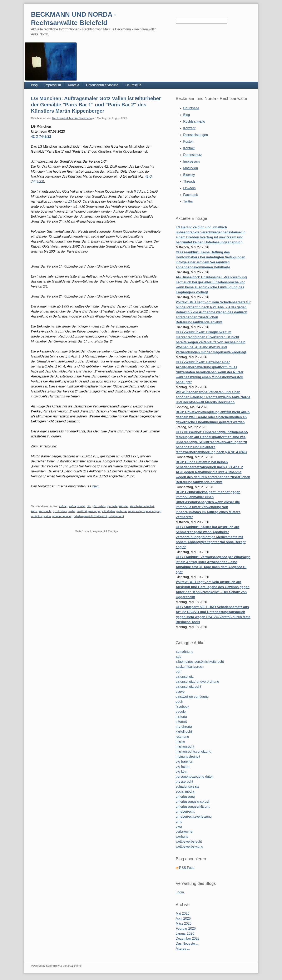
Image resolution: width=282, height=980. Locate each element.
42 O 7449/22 (41, 136)
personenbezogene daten (195, 776)
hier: (96, 486)
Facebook (191, 195)
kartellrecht (184, 732)
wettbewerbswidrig (189, 846)
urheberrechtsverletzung (194, 816)
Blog (34, 85)
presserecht (184, 781)
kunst (34, 511)
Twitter (188, 201)
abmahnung (185, 652)
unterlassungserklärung (193, 806)
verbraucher (185, 831)
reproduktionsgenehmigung (145, 511)
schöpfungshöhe (41, 516)
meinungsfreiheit (188, 756)
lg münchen (60, 511)
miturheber (108, 511)
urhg (179, 821)
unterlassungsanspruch (193, 801)
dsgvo (180, 692)
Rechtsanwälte (194, 121)
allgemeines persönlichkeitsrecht (200, 662)
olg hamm (183, 766)
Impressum (53, 85)
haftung (181, 717)
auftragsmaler (77, 506)
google (181, 712)
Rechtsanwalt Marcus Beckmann (72, 118)
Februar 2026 (186, 928)
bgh (179, 672)
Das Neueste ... (187, 943)
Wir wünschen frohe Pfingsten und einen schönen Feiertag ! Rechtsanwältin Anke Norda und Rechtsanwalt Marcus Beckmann (213, 397)
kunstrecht (45, 511)
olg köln (181, 771)
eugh (179, 702)
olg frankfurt (184, 761)
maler (72, 511)
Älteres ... (183, 948)
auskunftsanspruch (190, 667)
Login (180, 892)
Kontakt (74, 85)
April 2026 (183, 918)
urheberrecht (116, 516)
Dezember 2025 (188, 938)
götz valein (99, 506)
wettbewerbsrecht (189, 841)
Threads (189, 181)
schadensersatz (187, 786)
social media (185, 791)
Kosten (188, 141)
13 (70, 201)
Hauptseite (133, 85)
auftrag (63, 506)
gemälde (112, 506)
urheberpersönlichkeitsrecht (90, 516)
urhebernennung (62, 516)
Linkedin (189, 188)
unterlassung (185, 796)
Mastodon (191, 168)
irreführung (184, 727)
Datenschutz (192, 155)
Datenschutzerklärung (102, 85)
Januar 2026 (185, 933)
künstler (124, 506)
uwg (179, 826)
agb (179, 657)
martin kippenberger (89, 511)
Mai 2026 (183, 913)
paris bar (122, 511)
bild (89, 506)
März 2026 (184, 923)
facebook (182, 707)
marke (180, 742)
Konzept (189, 128)
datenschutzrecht (188, 687)
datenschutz (185, 677)
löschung (182, 737)
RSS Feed (187, 868)
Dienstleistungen (196, 135)
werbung (182, 836)
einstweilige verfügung (192, 697)
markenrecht (185, 747)
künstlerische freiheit (142, 506)
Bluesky (189, 175)
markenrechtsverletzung (194, 751)
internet (181, 722)
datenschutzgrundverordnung (197, 682)
